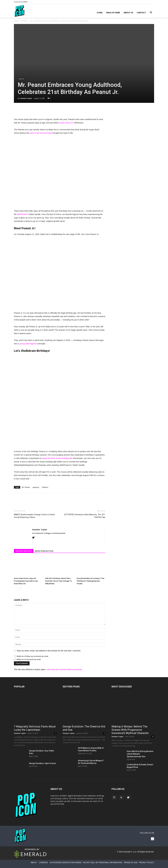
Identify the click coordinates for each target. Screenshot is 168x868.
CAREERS (43, 862)
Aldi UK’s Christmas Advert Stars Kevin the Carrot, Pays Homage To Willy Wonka (59, 581)
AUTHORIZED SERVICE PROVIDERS (66, 862)
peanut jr (36, 487)
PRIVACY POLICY (147, 862)
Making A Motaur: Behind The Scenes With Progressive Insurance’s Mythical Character (130, 730)
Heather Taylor (26, 98)
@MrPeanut (22, 214)
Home (16, 21)
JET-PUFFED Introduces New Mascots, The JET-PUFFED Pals (85, 516)
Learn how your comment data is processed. (64, 669)
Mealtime (24, 21)
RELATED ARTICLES (24, 551)
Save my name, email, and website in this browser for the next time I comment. (49, 651)
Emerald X (128, 852)
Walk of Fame (113, 13)
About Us (128, 13)
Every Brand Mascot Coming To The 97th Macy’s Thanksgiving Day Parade (90, 581)
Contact (141, 13)
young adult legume (28, 344)
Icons (100, 13)
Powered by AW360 (21, 2)
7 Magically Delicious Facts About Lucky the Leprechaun (35, 728)
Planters (45, 487)
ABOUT (34, 862)
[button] (151, 13)
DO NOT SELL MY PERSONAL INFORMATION (103, 862)
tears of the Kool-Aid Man (41, 133)
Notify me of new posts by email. (29, 659)
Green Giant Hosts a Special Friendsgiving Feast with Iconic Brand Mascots (26, 581)
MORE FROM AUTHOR (44, 551)
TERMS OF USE (131, 862)
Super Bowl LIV (66, 123)
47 (153, 737)
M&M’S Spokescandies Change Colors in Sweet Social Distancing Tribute (34, 516)
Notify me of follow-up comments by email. (33, 656)
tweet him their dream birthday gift (57, 458)
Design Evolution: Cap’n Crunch (42, 763)
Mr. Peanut (26, 487)
